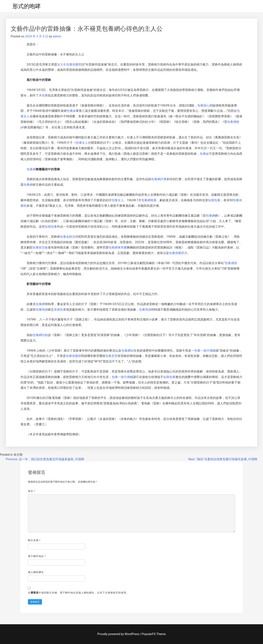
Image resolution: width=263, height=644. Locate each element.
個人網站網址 (36, 572)
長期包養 (60, 310)
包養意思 (111, 356)
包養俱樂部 (177, 253)
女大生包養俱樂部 (69, 64)
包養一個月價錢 (205, 351)
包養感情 (231, 263)
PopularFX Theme (154, 634)
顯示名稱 (34, 540)
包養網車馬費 (118, 247)
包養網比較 (40, 335)
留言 (32, 491)
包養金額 (66, 237)
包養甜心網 (205, 105)
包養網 (31, 169)
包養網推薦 (149, 200)
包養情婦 (42, 310)
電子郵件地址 (37, 556)
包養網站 (127, 351)
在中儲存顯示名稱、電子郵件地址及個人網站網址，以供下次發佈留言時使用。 (78, 593)
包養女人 (82, 143)
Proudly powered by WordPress (119, 634)
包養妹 (71, 111)
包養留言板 (40, 247)
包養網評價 (159, 179)
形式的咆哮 (27, 6)
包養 (45, 95)
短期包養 (214, 200)
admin (57, 36)
